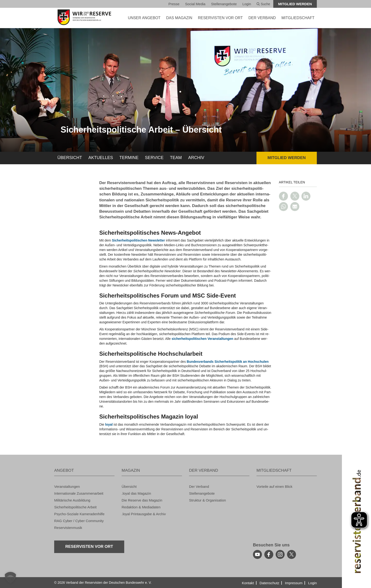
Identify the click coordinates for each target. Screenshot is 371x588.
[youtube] (257, 554)
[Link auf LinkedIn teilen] (306, 196)
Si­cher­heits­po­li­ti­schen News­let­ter (138, 240)
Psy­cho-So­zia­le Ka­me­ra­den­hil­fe (79, 514)
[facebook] (269, 554)
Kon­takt (248, 583)
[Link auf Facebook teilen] (283, 196)
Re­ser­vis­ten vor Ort (220, 18)
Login (247, 4)
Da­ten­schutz (269, 583)
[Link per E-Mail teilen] (295, 207)
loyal (109, 424)
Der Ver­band (199, 486)
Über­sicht (70, 158)
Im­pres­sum (294, 583)
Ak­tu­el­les (101, 158)
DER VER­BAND (262, 18)
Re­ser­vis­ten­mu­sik (68, 528)
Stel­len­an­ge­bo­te (224, 4)
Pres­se (174, 4)
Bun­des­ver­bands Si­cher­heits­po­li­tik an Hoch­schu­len (228, 362)
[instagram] (280, 554)
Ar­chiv (196, 158)
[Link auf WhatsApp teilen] (283, 207)
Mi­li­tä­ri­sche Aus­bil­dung (72, 500)
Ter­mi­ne (129, 158)
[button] (10, 578)
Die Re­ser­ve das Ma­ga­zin (142, 500)
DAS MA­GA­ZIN (179, 18)
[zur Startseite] (84, 17)
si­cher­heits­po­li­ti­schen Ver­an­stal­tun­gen (202, 339)
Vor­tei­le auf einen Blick (274, 486)
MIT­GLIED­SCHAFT (298, 18)
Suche (263, 4)
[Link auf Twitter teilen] (295, 196)
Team (176, 158)
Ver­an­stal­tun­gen (67, 486)
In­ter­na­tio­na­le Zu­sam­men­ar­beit (79, 493)
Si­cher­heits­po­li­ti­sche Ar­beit (75, 507)
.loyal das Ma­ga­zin (136, 493)
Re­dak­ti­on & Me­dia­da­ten (141, 507)
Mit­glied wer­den (295, 4)
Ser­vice (154, 158)
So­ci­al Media (195, 4)
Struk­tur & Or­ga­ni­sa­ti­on (208, 500)
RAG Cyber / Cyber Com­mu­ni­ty (79, 521)
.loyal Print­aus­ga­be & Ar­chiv (144, 514)
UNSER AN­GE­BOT (144, 18)
